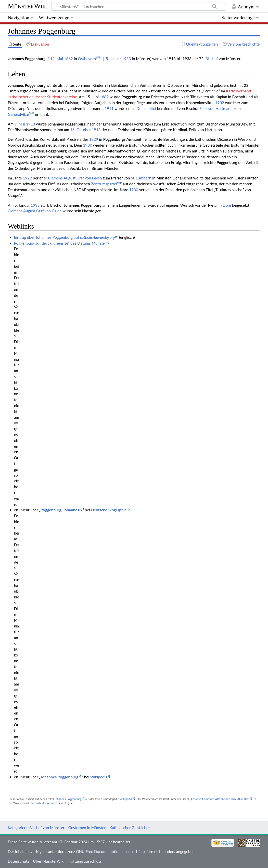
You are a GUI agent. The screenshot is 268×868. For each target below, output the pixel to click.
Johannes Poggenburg (59, 777)
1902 (220, 103)
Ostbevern (89, 59)
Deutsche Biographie (109, 510)
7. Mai (20, 124)
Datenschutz (18, 861)
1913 (30, 124)
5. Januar (113, 59)
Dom (227, 205)
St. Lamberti (141, 178)
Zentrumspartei (106, 184)
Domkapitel (146, 108)
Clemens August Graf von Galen (75, 178)
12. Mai (57, 59)
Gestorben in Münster (87, 828)
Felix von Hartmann (216, 108)
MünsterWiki (28, 6)
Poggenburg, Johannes (60, 510)
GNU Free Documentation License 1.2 (108, 851)
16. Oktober (80, 130)
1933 (126, 59)
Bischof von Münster (47, 828)
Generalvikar (21, 114)
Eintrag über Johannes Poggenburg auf (65, 237)
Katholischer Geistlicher (130, 828)
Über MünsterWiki (49, 861)
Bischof (212, 59)
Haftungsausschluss (85, 861)
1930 (88, 145)
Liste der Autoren (46, 803)
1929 (94, 139)
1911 (109, 108)
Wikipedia (99, 777)
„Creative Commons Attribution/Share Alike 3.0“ (219, 799)
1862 (68, 59)
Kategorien (17, 828)
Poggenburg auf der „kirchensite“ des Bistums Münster (60, 243)
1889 (104, 97)
